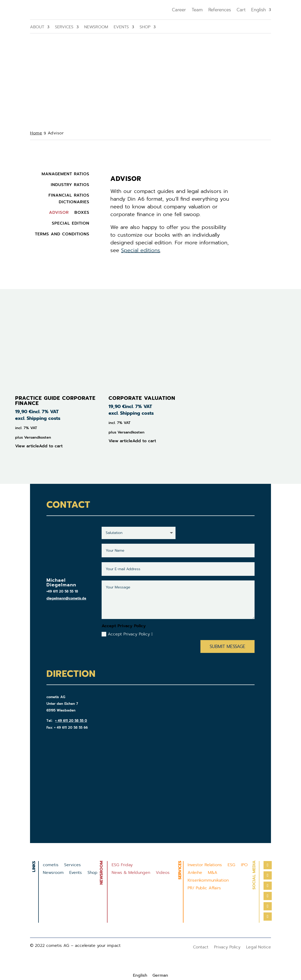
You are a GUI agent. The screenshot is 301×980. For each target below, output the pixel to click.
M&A (213, 873)
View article (27, 446)
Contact (201, 948)
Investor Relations (205, 866)
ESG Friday (122, 866)
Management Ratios (65, 174)
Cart (241, 10)
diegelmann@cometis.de (66, 598)
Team (197, 10)
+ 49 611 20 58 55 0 (71, 721)
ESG (231, 866)
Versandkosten (38, 437)
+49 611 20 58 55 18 (62, 591)
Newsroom (96, 28)
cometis (51, 866)
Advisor (59, 212)
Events (121, 28)
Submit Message (227, 646)
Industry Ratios (70, 185)
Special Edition (71, 223)
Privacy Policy (227, 948)
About (37, 28)
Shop (145, 28)
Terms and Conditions (62, 234)
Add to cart (51, 446)
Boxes (82, 212)
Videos (163, 873)
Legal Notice (259, 948)
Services (64, 28)
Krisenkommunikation (208, 881)
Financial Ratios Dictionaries (69, 199)
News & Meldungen (131, 873)
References (220, 10)
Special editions (141, 250)
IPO (244, 866)
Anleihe (195, 873)
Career (179, 10)
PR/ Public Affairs (204, 889)
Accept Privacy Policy (127, 634)
